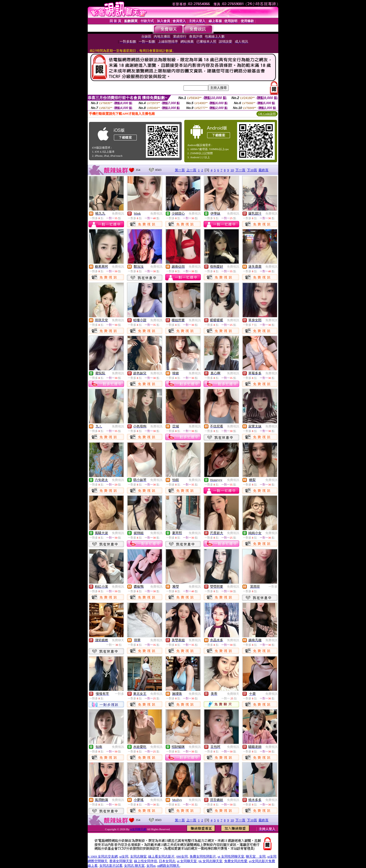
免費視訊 (118, 214)
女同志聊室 (138, 856)
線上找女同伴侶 (146, 861)
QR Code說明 (267, 114)
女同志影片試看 (111, 866)
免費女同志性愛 (236, 861)
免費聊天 (118, 640)
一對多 (273, 587)
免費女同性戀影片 (203, 856)
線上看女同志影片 (161, 856)
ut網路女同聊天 (168, 866)
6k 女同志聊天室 (210, 861)
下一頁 (240, 170)
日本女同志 (167, 861)
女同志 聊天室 (134, 866)
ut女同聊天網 (139, 829)
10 (232, 170)
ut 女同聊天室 (187, 861)
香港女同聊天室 (121, 861)
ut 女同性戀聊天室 (231, 856)
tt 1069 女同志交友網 (103, 856)
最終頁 (263, 170)
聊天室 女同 (256, 856)
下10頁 (252, 170)
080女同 (182, 856)
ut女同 (124, 856)
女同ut (151, 866)
